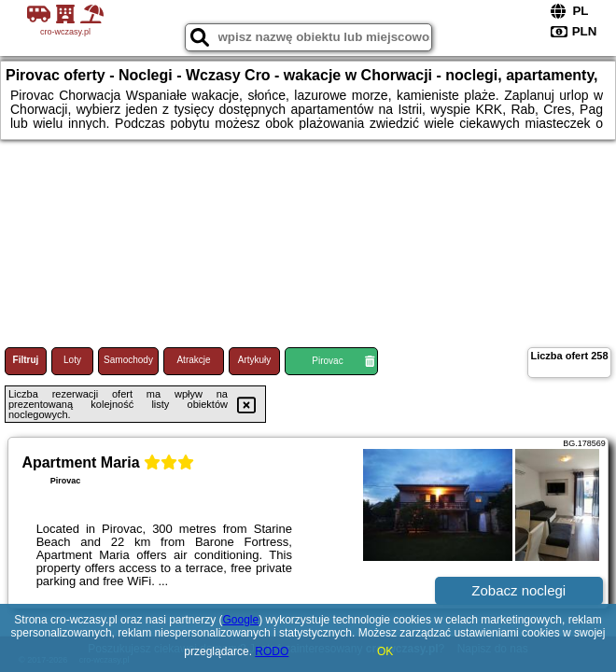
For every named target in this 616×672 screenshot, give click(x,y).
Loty (72, 360)
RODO (272, 651)
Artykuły (255, 360)
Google (241, 620)
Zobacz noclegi (518, 590)
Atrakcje (193, 360)
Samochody (128, 360)
